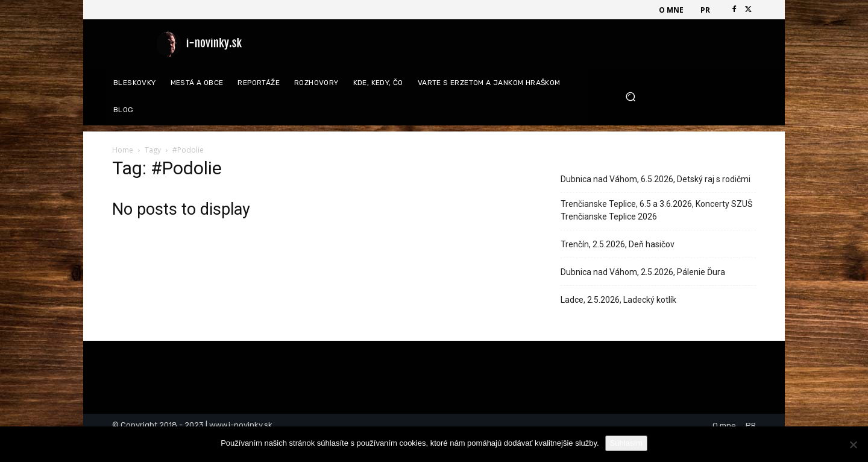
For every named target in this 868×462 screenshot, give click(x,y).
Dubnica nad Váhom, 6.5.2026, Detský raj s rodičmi (656, 179)
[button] (686, 97)
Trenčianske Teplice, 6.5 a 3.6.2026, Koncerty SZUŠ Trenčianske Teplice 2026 (656, 210)
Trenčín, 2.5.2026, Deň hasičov (618, 244)
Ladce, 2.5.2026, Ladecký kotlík (618, 300)
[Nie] (853, 445)
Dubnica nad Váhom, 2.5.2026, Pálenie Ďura (643, 272)
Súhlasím (626, 443)
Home (123, 150)
